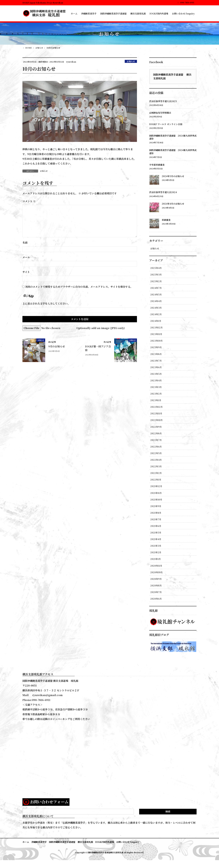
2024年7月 (156, 288)
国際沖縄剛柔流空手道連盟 (62, 842)
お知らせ (131, 61)
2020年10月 (156, 572)
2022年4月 (156, 460)
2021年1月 (156, 559)
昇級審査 (166, 220)
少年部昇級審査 (157, 165)
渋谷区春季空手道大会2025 (163, 101)
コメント (29, 201)
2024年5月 (156, 294)
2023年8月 (156, 354)
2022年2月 (156, 473)
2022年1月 (156, 480)
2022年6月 (156, 447)
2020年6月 (156, 599)
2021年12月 (156, 486)
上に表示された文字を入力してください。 (46, 304)
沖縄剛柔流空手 (39, 842)
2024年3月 (156, 308)
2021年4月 (156, 539)
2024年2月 (156, 314)
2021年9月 (156, 506)
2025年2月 (156, 281)
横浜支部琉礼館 (85, 842)
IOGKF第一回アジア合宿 (98, 348)
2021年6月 (156, 526)
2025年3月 (156, 275)
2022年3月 (156, 466)
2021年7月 (156, 519)
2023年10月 (156, 341)
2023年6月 (156, 367)
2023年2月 (156, 394)
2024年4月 (156, 301)
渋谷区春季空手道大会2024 (163, 192)
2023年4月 (156, 380)
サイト (26, 272)
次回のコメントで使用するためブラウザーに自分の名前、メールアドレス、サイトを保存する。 (79, 287)
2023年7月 (156, 361)
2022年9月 (156, 427)
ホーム (26, 842)
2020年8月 (156, 585)
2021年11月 (156, 493)
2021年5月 (156, 533)
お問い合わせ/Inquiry (128, 842)
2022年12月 (156, 407)
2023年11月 (156, 334)
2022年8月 (156, 433)
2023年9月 (156, 347)
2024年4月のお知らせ (173, 204)
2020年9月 (156, 579)
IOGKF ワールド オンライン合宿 (166, 124)
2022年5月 (156, 453)
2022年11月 (156, 413)
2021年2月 (156, 552)
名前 (25, 243)
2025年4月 (156, 268)
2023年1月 (156, 400)
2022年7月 (156, 440)
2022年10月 (156, 420)
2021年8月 (156, 513)
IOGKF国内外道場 (105, 842)
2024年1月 (156, 321)
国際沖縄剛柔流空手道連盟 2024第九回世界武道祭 (173, 137)
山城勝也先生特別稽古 (160, 113)
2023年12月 (156, 327)
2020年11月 (156, 566)
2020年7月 (156, 592)
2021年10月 (156, 500)
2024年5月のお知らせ (173, 176)
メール (26, 257)
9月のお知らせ (57, 346)
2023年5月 (156, 374)
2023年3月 (156, 387)
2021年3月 (156, 546)
